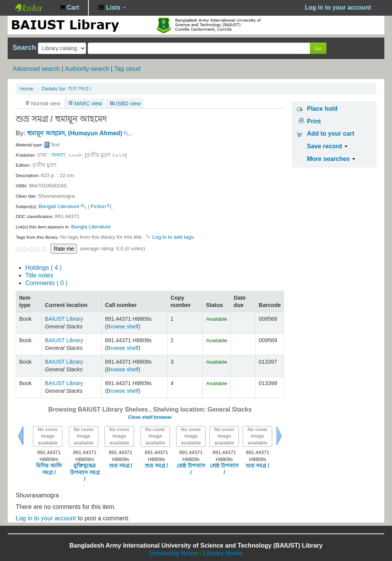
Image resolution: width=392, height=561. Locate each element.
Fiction (98, 206)
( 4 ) (43, 268)
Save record (327, 146)
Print (314, 121)
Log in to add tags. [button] (174, 237)
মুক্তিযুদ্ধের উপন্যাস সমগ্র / (85, 472)
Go (318, 48)
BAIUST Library (34, 8)
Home (26, 89)
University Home (174, 553)
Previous (21, 436)
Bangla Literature (91, 227)
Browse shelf (122, 326)
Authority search (87, 69)
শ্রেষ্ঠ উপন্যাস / (191, 469)
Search (24, 48)
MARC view (88, 103)
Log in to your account (46, 518)
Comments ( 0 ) (46, 283)
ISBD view (128, 103)
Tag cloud (127, 69)
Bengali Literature (59, 206)
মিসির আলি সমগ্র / (49, 469)
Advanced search (36, 69)
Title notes (39, 275)
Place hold (322, 109)
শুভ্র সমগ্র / (66, 89)
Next (279, 436)
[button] (69, 8)
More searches (331, 159)
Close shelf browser (150, 417)
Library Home (223, 553)
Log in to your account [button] (338, 7)
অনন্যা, (59, 155)
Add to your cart (331, 134)
